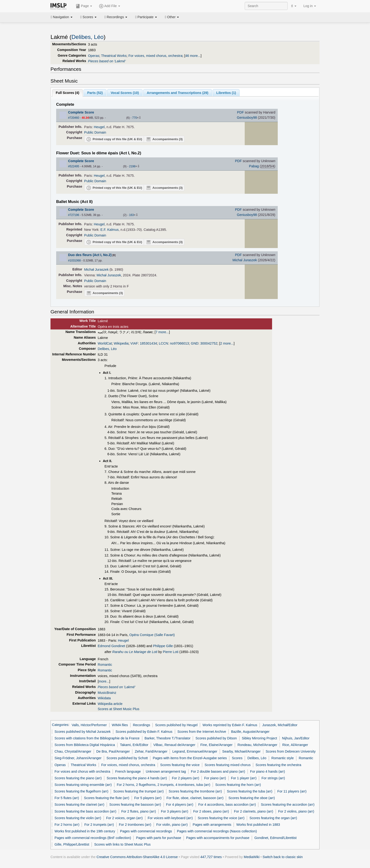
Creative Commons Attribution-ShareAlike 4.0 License (137, 857)
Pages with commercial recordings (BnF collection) (93, 838)
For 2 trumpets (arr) (99, 825)
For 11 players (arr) (292, 791)
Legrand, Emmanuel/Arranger (195, 751)
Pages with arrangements (212, 825)
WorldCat (105, 343)
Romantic (105, 665)
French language (128, 771)
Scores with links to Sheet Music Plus (122, 844)
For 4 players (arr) (180, 805)
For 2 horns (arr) (67, 825)
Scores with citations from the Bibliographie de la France (97, 738)
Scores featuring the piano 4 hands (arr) (137, 778)
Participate (146, 17)
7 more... (162, 332)
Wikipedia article (110, 704)
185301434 (148, 343)
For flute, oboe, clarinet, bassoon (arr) (195, 798)
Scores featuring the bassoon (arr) (135, 805)
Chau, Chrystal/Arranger (73, 751)
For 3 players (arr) (175, 811)
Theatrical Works (114, 56)
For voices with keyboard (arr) (170, 818)
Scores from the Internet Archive (202, 732)
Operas (94, 56)
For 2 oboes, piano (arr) (211, 811)
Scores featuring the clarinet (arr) (79, 805)
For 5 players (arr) (148, 798)
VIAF (134, 343)
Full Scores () (67, 93)
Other (172, 17)
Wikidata (104, 698)
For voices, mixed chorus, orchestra (155, 56)
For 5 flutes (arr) (67, 798)
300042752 (209, 343)
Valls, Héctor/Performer (89, 725)
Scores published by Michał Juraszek (83, 732)
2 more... (227, 343)
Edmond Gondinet (111, 646)
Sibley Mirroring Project (259, 738)
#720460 (74, 118)
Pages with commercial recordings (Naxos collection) (217, 831)
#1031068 (74, 261)
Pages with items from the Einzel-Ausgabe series (190, 758)
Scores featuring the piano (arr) (78, 778)
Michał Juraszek (97, 270)
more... (104, 681)
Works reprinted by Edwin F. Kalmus (230, 725)
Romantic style (283, 758)
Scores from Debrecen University (291, 751)
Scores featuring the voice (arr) (221, 818)
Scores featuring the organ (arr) (273, 818)
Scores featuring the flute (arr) (107, 798)
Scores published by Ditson (216, 738)
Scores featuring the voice (180, 765)
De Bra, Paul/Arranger (113, 751)
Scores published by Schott (127, 758)
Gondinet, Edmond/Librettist (275, 838)
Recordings (116, 17)
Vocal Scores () (125, 93)
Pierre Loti (171, 652)
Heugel (99, 127)
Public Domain (95, 132)
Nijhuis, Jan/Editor (296, 738)
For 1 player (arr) (244, 778)
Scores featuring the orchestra (278, 765)
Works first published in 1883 (258, 825)
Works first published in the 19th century (85, 831)
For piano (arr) (215, 778)
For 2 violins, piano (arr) (296, 811)
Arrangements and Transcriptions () (178, 93)
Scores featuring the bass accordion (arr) (85, 811)
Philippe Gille (163, 646)
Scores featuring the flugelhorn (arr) (81, 791)
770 (135, 118)
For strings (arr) (273, 778)
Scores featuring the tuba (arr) (250, 791)
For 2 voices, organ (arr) (124, 818)
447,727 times (211, 857)
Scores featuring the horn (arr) (238, 785)
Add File (109, 6)
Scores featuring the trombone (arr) (195, 791)
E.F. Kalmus (110, 230)
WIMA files (120, 725)
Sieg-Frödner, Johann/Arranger (78, 758)
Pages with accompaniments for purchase (218, 838)
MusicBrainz (107, 693)
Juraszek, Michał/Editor (280, 725)
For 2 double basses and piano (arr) (218, 771)
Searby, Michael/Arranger (242, 751)
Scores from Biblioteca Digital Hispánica (85, 745)
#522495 (74, 166)
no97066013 (179, 343)
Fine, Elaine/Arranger (216, 745)
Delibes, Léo (88, 37)
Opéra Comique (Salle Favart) (152, 635)
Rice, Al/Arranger (295, 745)
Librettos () (226, 93)
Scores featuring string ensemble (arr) (83, 785)
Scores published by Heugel (176, 725)
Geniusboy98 (247, 118)
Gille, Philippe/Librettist (72, 844)
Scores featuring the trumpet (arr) (138, 791)
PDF (241, 112)
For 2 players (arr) (186, 778)
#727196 (74, 215)
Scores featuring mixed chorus (228, 765)
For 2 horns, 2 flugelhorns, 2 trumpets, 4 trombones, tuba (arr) (164, 785)
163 (131, 215)
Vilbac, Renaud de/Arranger (174, 745)
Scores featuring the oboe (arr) (252, 798)
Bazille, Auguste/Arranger (250, 732)
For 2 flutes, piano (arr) (139, 811)
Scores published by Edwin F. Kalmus (144, 732)
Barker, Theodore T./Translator (168, 738)
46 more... (193, 56)
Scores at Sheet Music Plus (119, 709)
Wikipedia (121, 343)
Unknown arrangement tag (166, 771)
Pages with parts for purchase (158, 838)
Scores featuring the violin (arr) (78, 818)
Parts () (95, 93)
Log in (310, 6)
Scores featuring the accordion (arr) (288, 805)
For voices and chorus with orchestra (82, 771)
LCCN (163, 343)
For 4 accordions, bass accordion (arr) (227, 805)
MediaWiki (252, 857)
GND (195, 343)
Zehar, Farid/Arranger (151, 751)
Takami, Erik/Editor (134, 745)
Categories (60, 725)
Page (84, 6)
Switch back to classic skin (283, 857)
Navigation (62, 17)
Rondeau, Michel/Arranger (258, 745)
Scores (88, 17)
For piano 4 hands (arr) (268, 771)
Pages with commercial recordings (146, 831)
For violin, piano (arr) (172, 825)
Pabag (254, 166)
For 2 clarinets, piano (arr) (254, 811)
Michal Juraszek (245, 260)
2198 (132, 166)
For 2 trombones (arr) (135, 825)
